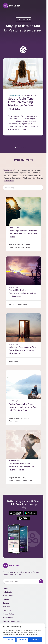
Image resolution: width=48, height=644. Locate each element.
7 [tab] (27, 147)
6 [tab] (25, 147)
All (19, 170)
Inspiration (8, 175)
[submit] (41, 581)
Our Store (7, 610)
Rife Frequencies (29, 178)
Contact (6, 588)
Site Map (7, 607)
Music (25, 175)
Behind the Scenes (11, 173)
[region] (22, 634)
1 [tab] (15, 147)
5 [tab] (23, 147)
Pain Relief (38, 175)
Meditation (17, 175)
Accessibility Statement (12, 621)
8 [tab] (29, 147)
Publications (17, 178)
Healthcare (36, 173)
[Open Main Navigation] (42, 6)
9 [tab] (31, 147)
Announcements (28, 170)
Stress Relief (9, 181)
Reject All (23, 640)
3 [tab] (19, 147)
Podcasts (7, 178)
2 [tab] (17, 147)
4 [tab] (21, 147)
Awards (38, 170)
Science (40, 178)
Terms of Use (8, 618)
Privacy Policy (8, 614)
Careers (6, 603)
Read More (22, 129)
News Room (8, 596)
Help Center (8, 592)
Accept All (36, 640)
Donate (6, 599)
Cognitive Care (25, 173)
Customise (9, 640)
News (31, 175)
